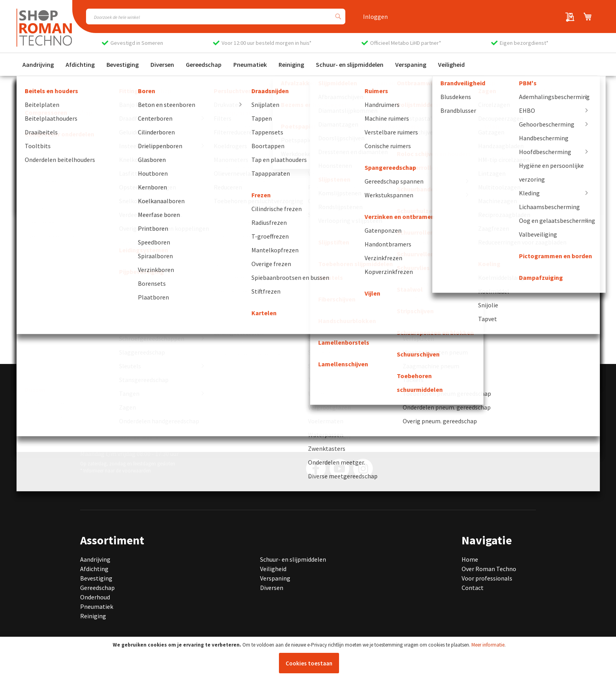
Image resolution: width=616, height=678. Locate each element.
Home (470, 559)
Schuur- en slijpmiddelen (293, 559)
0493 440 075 (108, 415)
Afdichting (94, 569)
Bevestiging (96, 578)
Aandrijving (95, 559)
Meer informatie (488, 645)
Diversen (272, 588)
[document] (309, 657)
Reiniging (93, 616)
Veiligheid (273, 569)
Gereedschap (97, 588)
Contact (473, 588)
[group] (118, 321)
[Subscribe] (419, 439)
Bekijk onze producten (62, 242)
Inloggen (375, 17)
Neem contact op (56, 255)
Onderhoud (95, 597)
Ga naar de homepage (61, 229)
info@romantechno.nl (131, 424)
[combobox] (216, 17)
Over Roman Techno (489, 569)
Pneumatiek (97, 606)
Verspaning (275, 578)
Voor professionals (487, 578)
